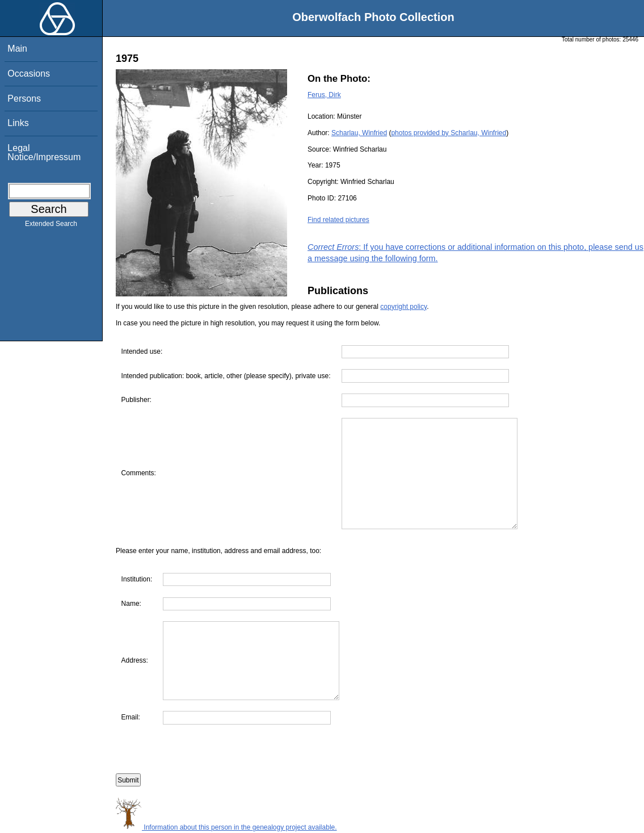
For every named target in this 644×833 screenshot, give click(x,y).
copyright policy (403, 307)
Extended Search (51, 226)
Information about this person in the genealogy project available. (226, 827)
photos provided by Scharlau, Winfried (449, 133)
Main (17, 49)
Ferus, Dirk (324, 95)
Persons (24, 99)
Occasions (29, 74)
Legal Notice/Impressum (44, 152)
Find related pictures (338, 220)
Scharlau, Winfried (359, 133)
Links (18, 123)
